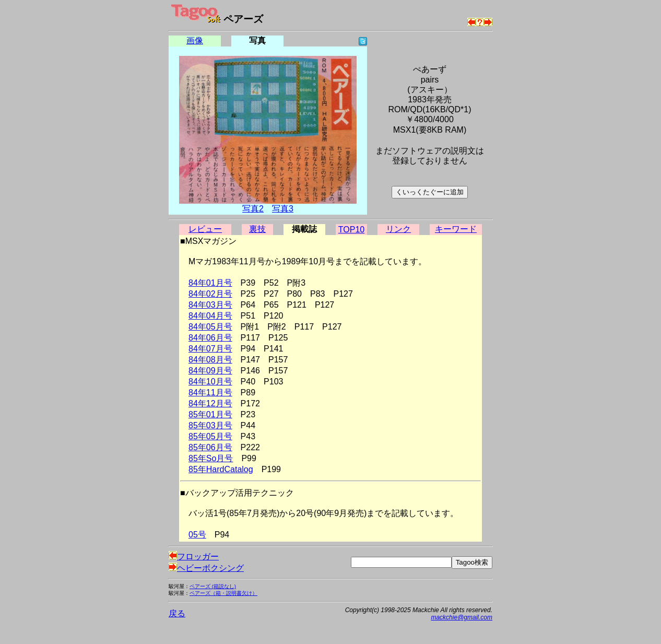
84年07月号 (210, 349)
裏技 (257, 229)
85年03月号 (210, 425)
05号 (197, 535)
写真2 (253, 209)
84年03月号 (210, 305)
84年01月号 (210, 283)
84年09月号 (210, 371)
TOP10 (351, 230)
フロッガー (194, 557)
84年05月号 (210, 327)
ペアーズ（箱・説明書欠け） (223, 593)
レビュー (205, 229)
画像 (195, 40)
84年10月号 (210, 382)
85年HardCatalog (221, 469)
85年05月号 (210, 436)
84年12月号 (210, 403)
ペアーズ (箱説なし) (213, 586)
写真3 (283, 209)
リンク (398, 229)
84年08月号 (210, 360)
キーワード (456, 229)
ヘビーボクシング (206, 568)
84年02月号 (210, 294)
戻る (177, 613)
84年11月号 (210, 393)
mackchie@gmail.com (462, 617)
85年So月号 (211, 458)
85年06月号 (210, 447)
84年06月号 (210, 338)
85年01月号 (210, 414)
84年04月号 (210, 316)
